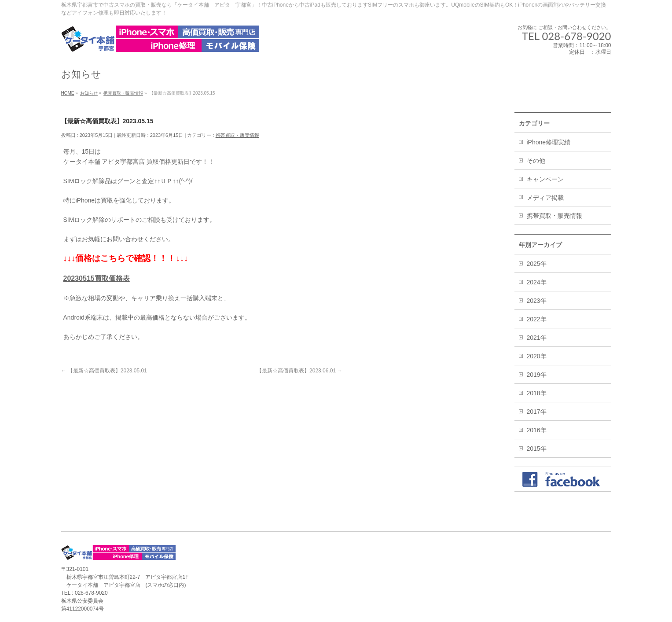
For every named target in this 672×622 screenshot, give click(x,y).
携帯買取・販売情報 (237, 135)
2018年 (537, 393)
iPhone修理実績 (549, 142)
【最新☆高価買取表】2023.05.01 (104, 371)
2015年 (537, 449)
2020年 (537, 356)
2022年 (537, 319)
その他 (536, 161)
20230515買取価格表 (97, 278)
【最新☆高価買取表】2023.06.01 (299, 371)
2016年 (537, 430)
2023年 (537, 301)
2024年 (537, 282)
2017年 (537, 412)
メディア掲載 (545, 198)
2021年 (537, 338)
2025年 (537, 264)
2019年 (537, 375)
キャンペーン (545, 179)
